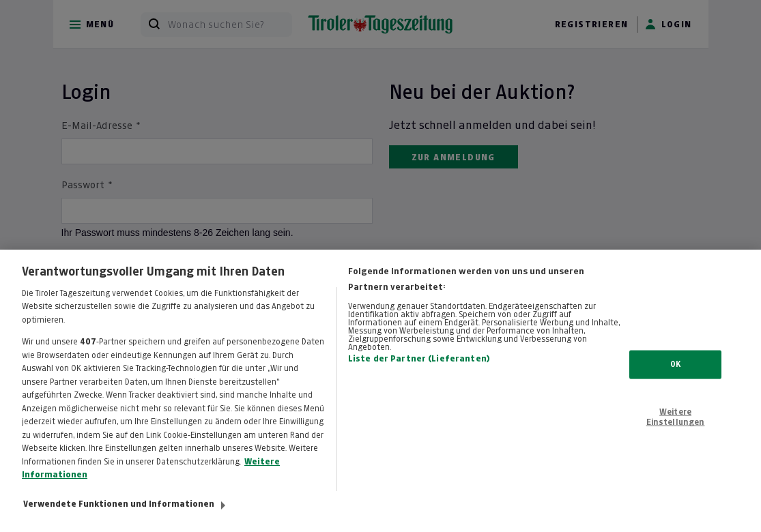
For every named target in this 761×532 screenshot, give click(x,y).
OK (675, 372)
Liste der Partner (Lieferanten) (419, 367)
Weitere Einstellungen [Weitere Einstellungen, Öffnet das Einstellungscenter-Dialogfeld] (676, 424)
